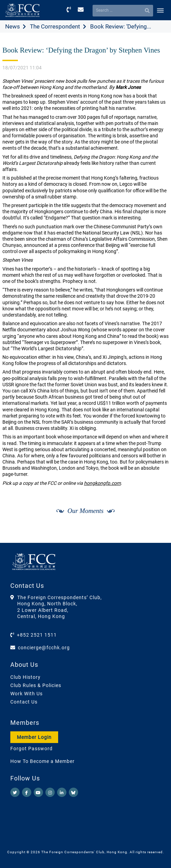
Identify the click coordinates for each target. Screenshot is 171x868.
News (13, 26)
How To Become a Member (42, 761)
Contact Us (24, 702)
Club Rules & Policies (36, 685)
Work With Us (26, 694)
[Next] (156, 535)
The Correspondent (55, 26)
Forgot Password (31, 749)
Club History (25, 677)
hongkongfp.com (102, 483)
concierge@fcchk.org (44, 648)
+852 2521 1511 (37, 635)
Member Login (34, 737)
